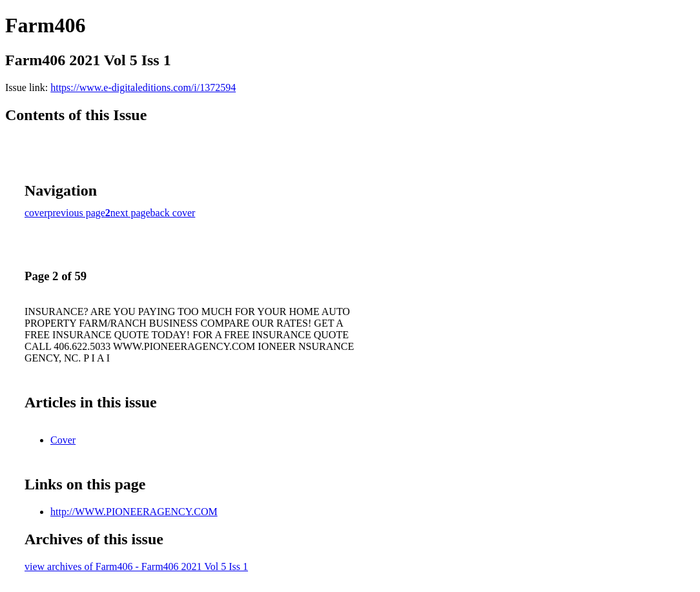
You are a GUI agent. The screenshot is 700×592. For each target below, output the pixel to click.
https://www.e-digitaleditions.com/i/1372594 (143, 87)
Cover (63, 440)
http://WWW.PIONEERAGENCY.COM (134, 512)
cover (36, 213)
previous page (77, 213)
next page (130, 213)
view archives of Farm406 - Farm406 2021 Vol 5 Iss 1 (136, 566)
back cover (173, 213)
